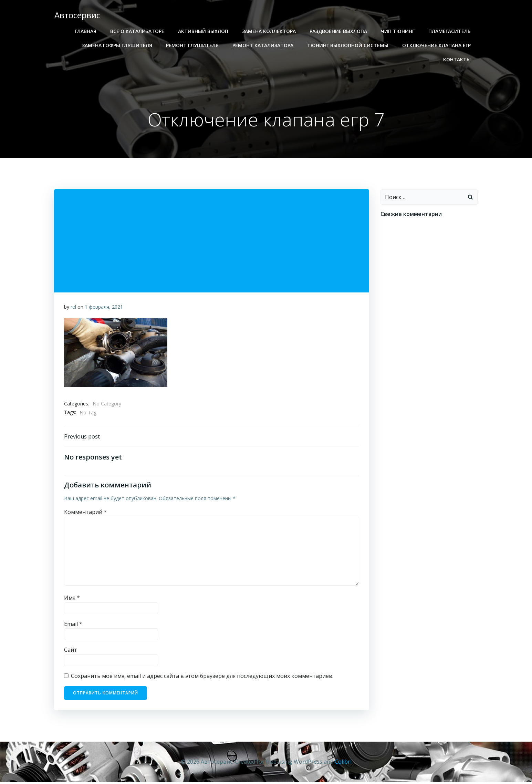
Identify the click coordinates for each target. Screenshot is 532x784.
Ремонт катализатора (264, 45)
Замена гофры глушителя (118, 45)
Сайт (71, 652)
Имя (72, 600)
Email (74, 626)
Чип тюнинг (398, 31)
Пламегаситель (450, 31)
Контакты (458, 59)
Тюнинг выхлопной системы (348, 45)
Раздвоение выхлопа (339, 31)
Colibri (343, 763)
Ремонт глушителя (193, 45)
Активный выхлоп (204, 31)
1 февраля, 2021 (104, 308)
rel (74, 308)
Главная (86, 31)
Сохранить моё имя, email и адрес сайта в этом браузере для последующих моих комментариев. (202, 678)
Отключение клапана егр (437, 45)
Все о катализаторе (138, 31)
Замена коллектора (270, 31)
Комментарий (86, 514)
